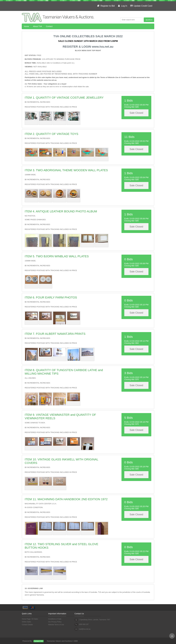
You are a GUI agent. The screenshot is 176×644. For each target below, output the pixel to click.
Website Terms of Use (56, 625)
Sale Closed (136, 113)
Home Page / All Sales (30, 619)
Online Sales (26, 622)
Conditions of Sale (55, 619)
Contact (49, 26)
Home (26, 26)
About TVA (37, 26)
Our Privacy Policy (55, 622)
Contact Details (27, 625)
